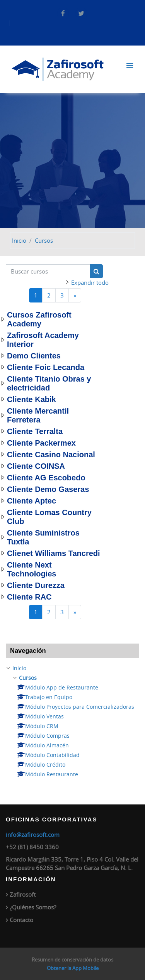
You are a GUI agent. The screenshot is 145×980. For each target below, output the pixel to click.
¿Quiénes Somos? (33, 907)
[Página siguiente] (75, 295)
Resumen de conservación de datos (72, 960)
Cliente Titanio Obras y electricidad (49, 383)
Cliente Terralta (35, 431)
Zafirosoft (23, 894)
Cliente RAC (29, 597)
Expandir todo (90, 282)
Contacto (21, 920)
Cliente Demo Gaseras (48, 489)
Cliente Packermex (41, 443)
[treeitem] (72, 721)
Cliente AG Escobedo (46, 478)
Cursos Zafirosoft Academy (39, 319)
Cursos (44, 240)
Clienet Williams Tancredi (54, 553)
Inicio (19, 240)
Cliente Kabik (32, 399)
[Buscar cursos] (48, 271)
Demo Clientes (34, 356)
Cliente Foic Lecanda (46, 367)
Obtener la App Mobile (73, 968)
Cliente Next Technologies (32, 569)
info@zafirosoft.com (33, 835)
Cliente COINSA (36, 466)
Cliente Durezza (36, 585)
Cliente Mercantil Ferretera (38, 415)
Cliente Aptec (32, 501)
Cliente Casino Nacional (51, 455)
